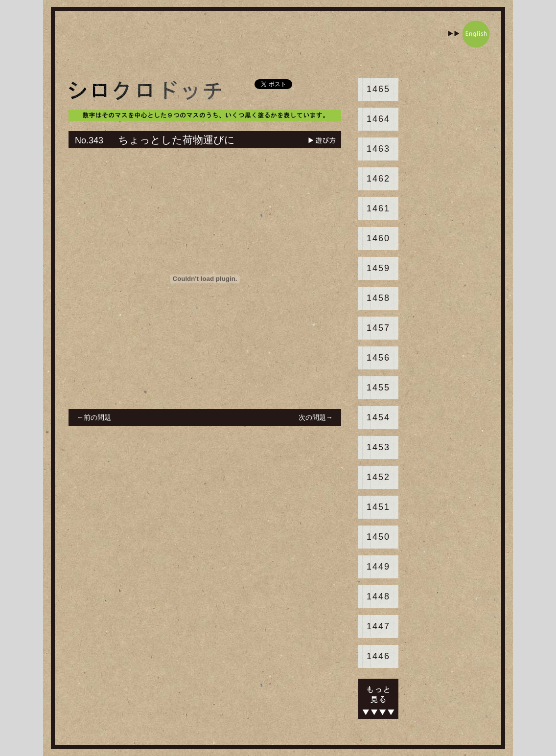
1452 (378, 477)
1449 (378, 567)
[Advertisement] (248, 43)
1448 (378, 596)
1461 (378, 208)
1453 (378, 447)
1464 (378, 119)
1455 (378, 388)
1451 (378, 507)
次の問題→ (316, 417)
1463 (378, 149)
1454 (378, 417)
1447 (378, 626)
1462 (378, 179)
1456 (378, 358)
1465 (378, 89)
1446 (378, 656)
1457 (378, 328)
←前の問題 (94, 417)
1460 (378, 238)
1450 (378, 537)
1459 (378, 268)
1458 (378, 298)
